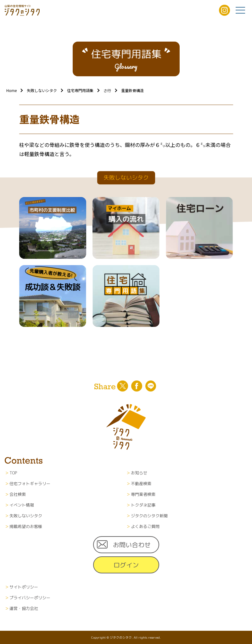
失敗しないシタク (42, 90)
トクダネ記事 (143, 505)
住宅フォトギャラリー (30, 484)
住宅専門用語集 (80, 90)
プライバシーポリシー (30, 598)
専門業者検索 (143, 494)
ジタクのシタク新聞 (149, 516)
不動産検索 (141, 484)
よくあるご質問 (145, 526)
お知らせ (139, 473)
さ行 (107, 90)
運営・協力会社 (24, 608)
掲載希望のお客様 (26, 526)
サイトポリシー (24, 587)
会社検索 (18, 494)
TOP (13, 473)
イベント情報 (22, 505)
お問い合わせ (132, 545)
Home (11, 90)
